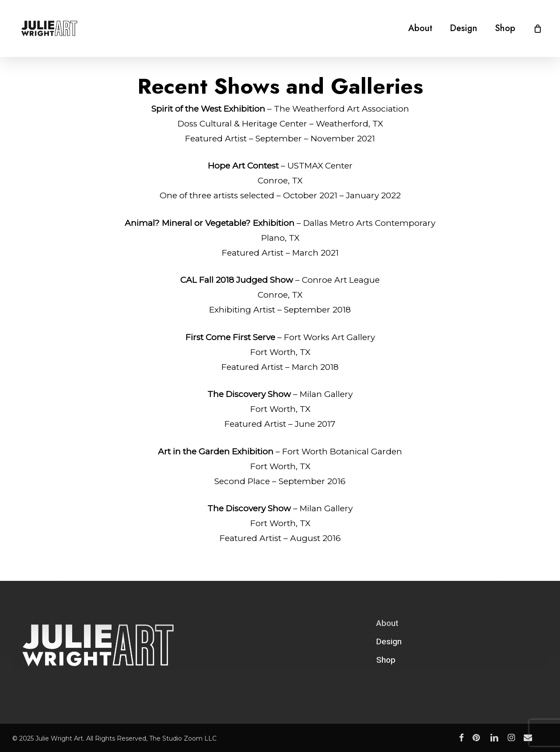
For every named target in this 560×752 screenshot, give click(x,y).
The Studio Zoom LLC (183, 738)
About (387, 623)
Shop (386, 660)
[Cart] (538, 28)
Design (389, 642)
